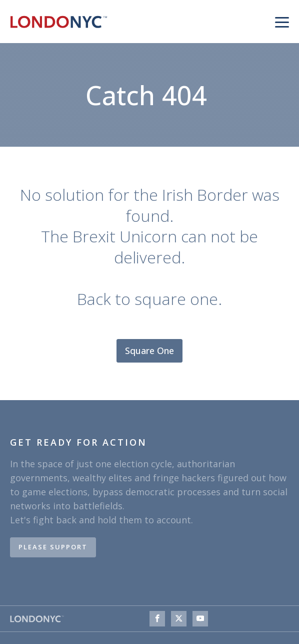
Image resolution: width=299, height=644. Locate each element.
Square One (149, 351)
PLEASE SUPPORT (53, 547)
